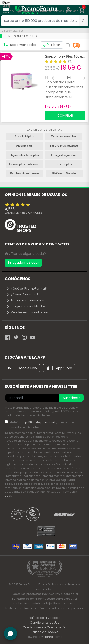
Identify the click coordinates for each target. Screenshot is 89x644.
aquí (8, 496)
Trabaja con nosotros (25, 300)
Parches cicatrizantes (25, 173)
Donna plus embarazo (24, 164)
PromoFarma (53, 637)
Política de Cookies (45, 632)
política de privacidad (40, 422)
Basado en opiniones (23, 213)
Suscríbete (72, 398)
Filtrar (52, 45)
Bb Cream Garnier (64, 173)
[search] (83, 21)
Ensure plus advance (64, 146)
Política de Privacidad (45, 618)
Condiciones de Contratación (45, 627)
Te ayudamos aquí (23, 262)
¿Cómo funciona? (22, 294)
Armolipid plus (24, 136)
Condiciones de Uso (45, 622)
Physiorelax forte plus (24, 155)
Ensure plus (64, 164)
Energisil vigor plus (64, 155)
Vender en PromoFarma (27, 312)
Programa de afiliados (26, 306)
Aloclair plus (24, 146)
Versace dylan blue (64, 136)
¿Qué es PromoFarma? (26, 288)
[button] (68, 10)
